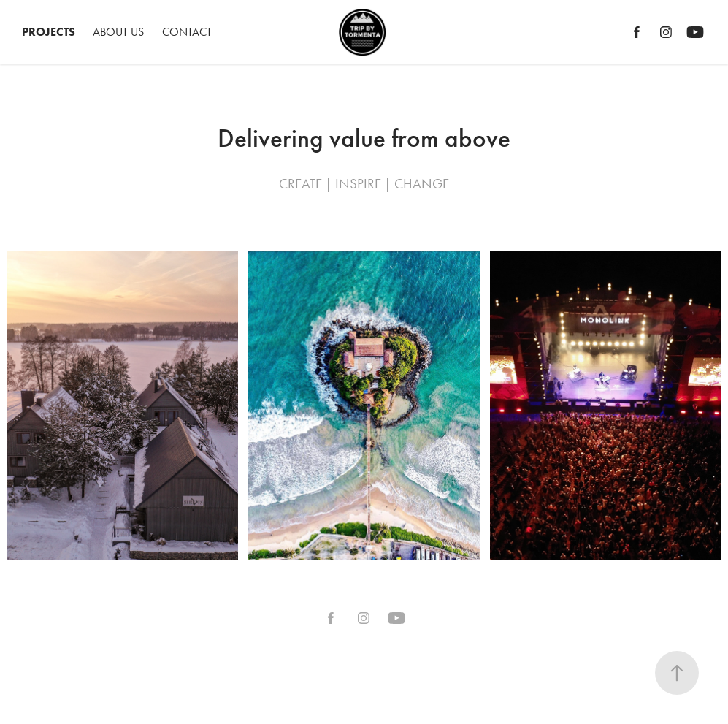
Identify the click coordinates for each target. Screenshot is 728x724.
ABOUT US (118, 32)
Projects (49, 32)
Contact (187, 32)
